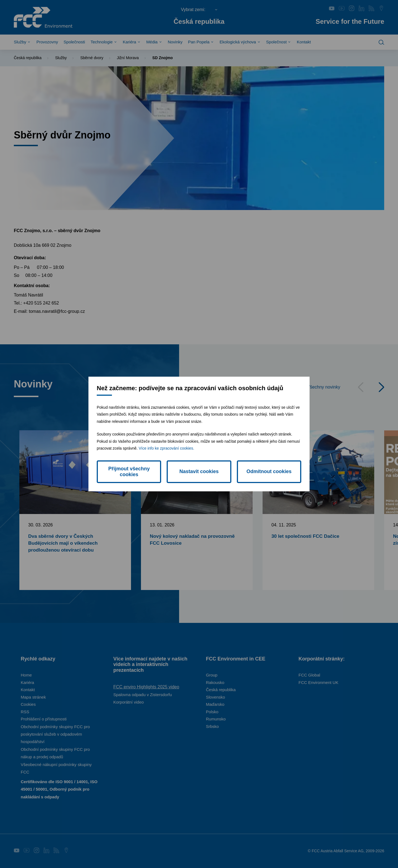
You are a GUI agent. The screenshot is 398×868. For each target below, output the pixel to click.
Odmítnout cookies (269, 471)
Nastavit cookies (199, 471)
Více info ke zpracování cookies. (167, 448)
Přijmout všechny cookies (129, 472)
